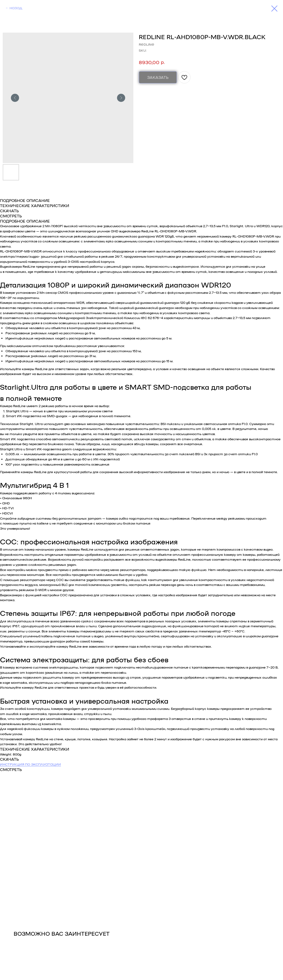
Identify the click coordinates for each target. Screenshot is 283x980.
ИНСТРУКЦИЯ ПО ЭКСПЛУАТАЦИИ (30, 764)
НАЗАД (16, 8)
